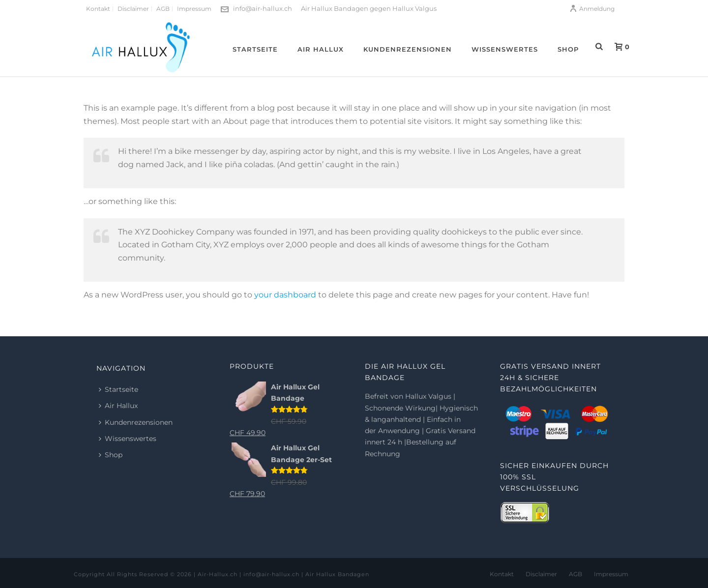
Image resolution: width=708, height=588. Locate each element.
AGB (575, 574)
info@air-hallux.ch (263, 8)
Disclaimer (541, 574)
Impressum (611, 574)
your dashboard (285, 295)
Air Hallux (321, 49)
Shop (568, 49)
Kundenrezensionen (408, 49)
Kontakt (502, 574)
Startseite (255, 49)
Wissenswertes (505, 49)
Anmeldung (592, 9)
